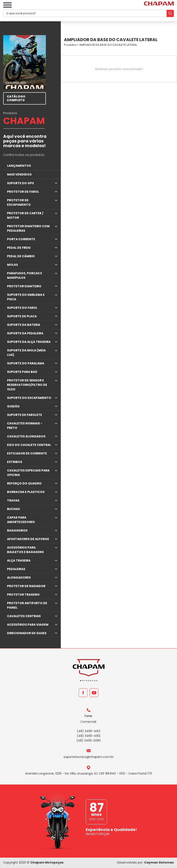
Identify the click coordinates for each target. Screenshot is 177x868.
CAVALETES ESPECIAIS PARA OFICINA (28, 473)
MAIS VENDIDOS (19, 174)
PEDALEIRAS (16, 569)
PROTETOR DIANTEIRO (24, 286)
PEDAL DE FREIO (19, 248)
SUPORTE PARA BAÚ (22, 372)
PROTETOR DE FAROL (23, 192)
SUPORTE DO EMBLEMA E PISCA (26, 297)
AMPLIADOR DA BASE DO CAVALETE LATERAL (108, 45)
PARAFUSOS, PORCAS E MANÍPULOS (25, 275)
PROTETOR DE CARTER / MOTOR (25, 215)
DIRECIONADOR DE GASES (27, 633)
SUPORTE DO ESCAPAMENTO (29, 398)
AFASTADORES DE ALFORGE (28, 539)
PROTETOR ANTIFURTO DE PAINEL (27, 605)
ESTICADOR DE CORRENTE (27, 453)
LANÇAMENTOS (19, 166)
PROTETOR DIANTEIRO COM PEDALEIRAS (28, 228)
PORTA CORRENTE (21, 239)
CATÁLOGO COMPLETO (16, 98)
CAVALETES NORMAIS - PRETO (25, 426)
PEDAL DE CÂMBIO (21, 256)
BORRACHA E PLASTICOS (26, 492)
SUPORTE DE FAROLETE (25, 415)
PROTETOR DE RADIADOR (26, 586)
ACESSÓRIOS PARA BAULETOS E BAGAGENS (25, 550)
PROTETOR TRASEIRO (23, 595)
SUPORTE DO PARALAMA (26, 363)
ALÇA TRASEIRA (19, 560)
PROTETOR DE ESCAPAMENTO (19, 202)
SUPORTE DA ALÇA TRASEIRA (29, 342)
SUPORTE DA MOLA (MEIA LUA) (26, 353)
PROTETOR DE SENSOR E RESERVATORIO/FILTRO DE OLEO (27, 385)
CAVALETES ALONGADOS (26, 436)
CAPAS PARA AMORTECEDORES (21, 520)
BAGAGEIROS (17, 530)
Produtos (70, 45)
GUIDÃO (13, 406)
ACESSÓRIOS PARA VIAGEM (28, 625)
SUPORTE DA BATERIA (24, 325)
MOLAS (12, 265)
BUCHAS (13, 509)
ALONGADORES (19, 578)
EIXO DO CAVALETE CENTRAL (29, 445)
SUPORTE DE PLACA (22, 316)
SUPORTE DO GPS (20, 183)
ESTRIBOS (15, 462)
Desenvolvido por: (145, 862)
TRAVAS (13, 500)
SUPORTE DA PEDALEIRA (25, 333)
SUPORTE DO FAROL (22, 308)
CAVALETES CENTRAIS (24, 616)
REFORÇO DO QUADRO (24, 483)
